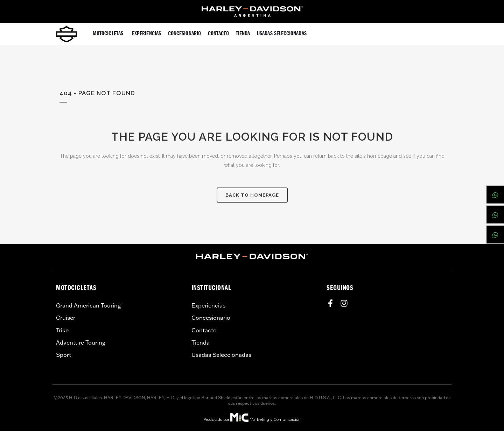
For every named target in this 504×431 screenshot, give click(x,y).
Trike (62, 330)
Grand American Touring (88, 305)
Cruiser (66, 318)
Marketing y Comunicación (275, 419)
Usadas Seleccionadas (221, 355)
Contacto (204, 330)
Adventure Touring (81, 342)
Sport (64, 355)
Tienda (201, 342)
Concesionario (211, 318)
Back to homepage (252, 195)
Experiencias (208, 305)
